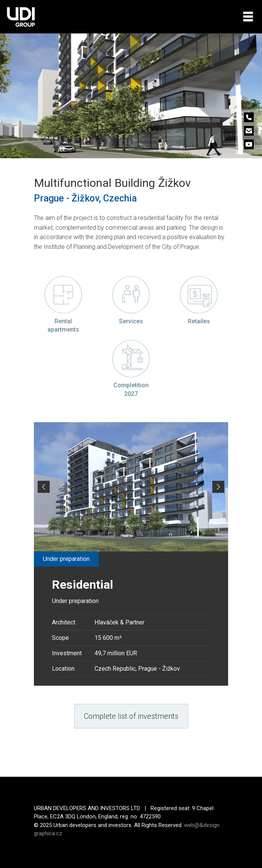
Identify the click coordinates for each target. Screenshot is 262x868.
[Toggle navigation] (248, 17)
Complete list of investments (131, 716)
